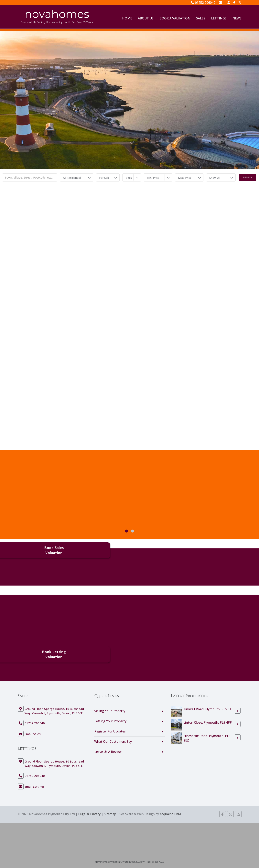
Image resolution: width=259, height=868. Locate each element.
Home (127, 18)
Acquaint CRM (170, 814)
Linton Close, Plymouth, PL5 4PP (208, 722)
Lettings (219, 18)
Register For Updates (110, 731)
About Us (146, 18)
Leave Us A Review (108, 752)
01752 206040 (203, 3)
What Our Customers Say (113, 742)
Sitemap (110, 814)
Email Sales (33, 734)
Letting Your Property (110, 721)
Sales (201, 18)
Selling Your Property (110, 711)
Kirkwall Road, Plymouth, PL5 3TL (208, 709)
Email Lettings (35, 786)
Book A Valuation (175, 18)
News (237, 18)
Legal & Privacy (89, 814)
